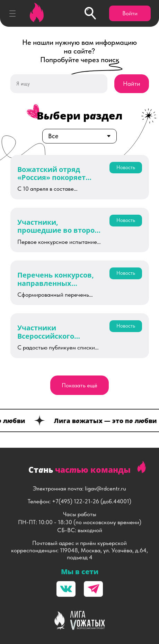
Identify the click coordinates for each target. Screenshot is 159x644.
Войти (130, 13)
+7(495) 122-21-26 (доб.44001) (92, 501)
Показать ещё (79, 385)
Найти (132, 84)
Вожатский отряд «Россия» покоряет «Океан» (51, 174)
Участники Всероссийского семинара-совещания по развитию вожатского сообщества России (57, 332)
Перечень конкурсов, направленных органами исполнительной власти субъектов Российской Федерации (56, 279)
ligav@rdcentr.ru (105, 488)
